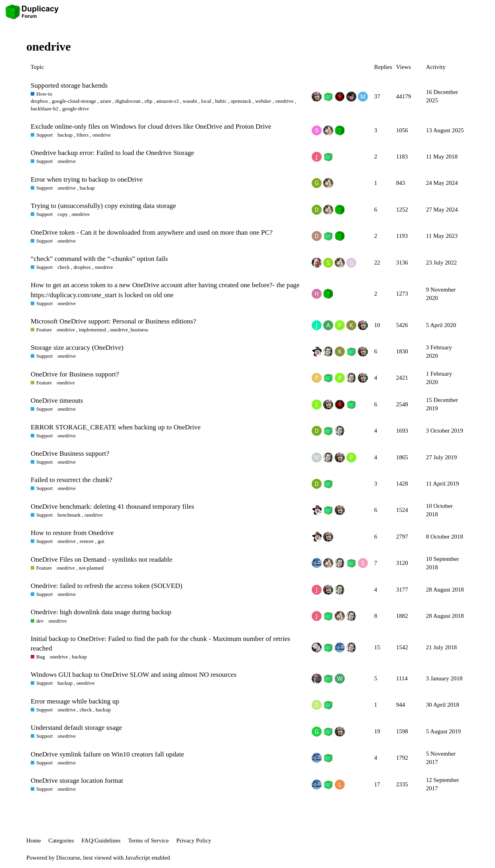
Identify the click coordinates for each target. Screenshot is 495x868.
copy (62, 214)
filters (82, 135)
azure (106, 101)
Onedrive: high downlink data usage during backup (101, 612)
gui (101, 541)
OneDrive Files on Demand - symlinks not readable (101, 559)
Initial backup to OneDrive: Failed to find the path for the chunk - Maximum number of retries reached (160, 644)
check (63, 267)
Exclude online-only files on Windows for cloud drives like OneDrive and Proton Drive (151, 126)
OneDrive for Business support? (75, 374)
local (206, 101)
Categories (61, 841)
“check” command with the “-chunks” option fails (99, 259)
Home (34, 841)
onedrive (285, 101)
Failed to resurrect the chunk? (72, 480)
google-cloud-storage (74, 101)
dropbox (39, 101)
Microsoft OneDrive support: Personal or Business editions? (113, 321)
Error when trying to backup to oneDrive (87, 179)
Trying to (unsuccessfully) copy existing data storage (103, 206)
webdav (263, 101)
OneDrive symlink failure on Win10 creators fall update (107, 754)
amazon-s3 (168, 101)
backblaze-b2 (45, 109)
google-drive (76, 109)
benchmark (69, 515)
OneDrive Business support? (70, 454)
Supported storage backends (69, 85)
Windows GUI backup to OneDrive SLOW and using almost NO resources (134, 675)
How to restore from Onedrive (72, 533)
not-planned (91, 568)
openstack (241, 101)
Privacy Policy (194, 841)
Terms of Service (148, 841)
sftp (149, 101)
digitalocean (128, 101)
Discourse (68, 858)
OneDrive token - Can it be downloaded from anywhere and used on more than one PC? (152, 232)
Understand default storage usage (76, 728)
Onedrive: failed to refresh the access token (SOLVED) (106, 586)
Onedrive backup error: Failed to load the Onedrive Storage (112, 153)
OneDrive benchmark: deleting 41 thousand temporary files (112, 506)
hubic (221, 101)
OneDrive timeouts (57, 401)
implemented (92, 330)
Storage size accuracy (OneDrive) (77, 348)
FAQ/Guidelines (101, 841)
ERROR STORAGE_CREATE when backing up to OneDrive (116, 427)
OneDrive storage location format (77, 781)
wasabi (190, 101)
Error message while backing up (75, 701)
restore (87, 541)
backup (65, 135)
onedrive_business (129, 330)
